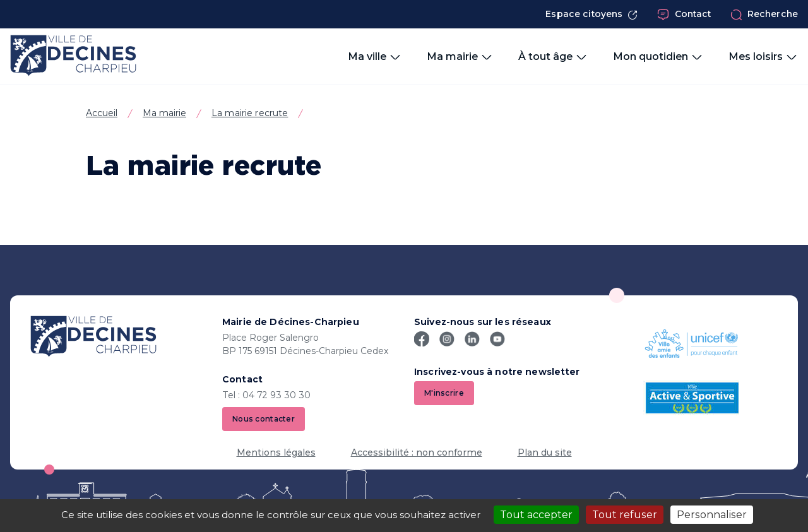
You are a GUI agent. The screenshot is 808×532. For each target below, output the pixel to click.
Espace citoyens (591, 14)
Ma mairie (164, 113)
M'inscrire (444, 393)
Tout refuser (625, 515)
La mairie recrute (250, 113)
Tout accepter (536, 515)
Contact (684, 15)
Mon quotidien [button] (658, 57)
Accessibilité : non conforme (417, 452)
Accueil (102, 113)
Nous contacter (264, 419)
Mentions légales (276, 452)
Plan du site (545, 452)
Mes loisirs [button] (763, 57)
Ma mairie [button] (460, 57)
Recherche (764, 15)
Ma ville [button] (375, 57)
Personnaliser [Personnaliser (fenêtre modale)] (712, 515)
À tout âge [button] (553, 57)
